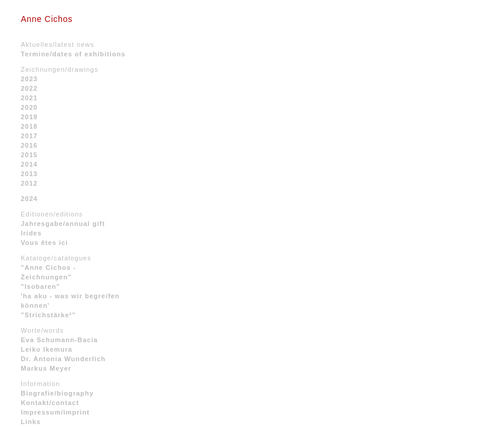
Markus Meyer (46, 368)
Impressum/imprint (55, 412)
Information (40, 384)
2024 (29, 199)
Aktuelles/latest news (58, 44)
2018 (29, 126)
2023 (29, 79)
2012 (29, 183)
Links (31, 422)
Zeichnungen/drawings (60, 69)
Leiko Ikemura (47, 349)
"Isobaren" (40, 286)
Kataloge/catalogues (56, 258)
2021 (29, 98)
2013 (29, 174)
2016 (29, 145)
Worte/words (42, 330)
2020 (29, 107)
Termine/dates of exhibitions (73, 54)
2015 (29, 155)
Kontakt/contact (50, 403)
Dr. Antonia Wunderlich (63, 359)
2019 (29, 117)
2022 (29, 88)
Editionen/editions (52, 214)
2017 (29, 136)
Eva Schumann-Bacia (59, 340)
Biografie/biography (57, 393)
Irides (31, 233)
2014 (29, 164)
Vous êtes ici (44, 243)
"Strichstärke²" (48, 315)
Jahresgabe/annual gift (63, 224)
